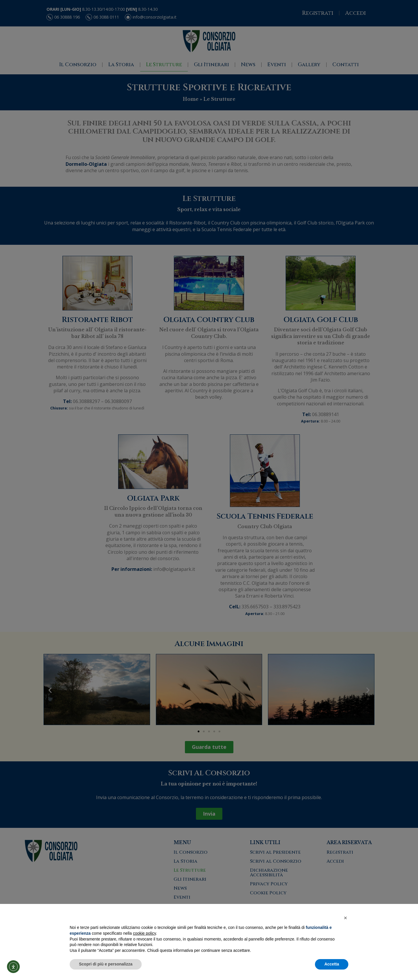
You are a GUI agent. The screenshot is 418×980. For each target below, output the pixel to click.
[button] (345, 918)
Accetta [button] (332, 964)
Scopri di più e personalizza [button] (106, 964)
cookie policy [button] (144, 933)
